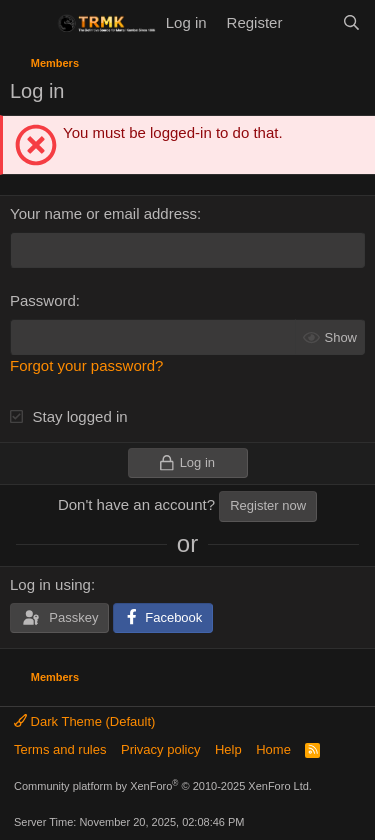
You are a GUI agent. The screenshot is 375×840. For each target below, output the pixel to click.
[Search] (351, 22)
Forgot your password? (86, 365)
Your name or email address (103, 213)
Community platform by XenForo (163, 786)
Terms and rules (60, 749)
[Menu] (27, 23)
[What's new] (311, 22)
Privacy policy (160, 749)
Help (228, 749)
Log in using (50, 584)
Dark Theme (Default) (84, 721)
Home (273, 749)
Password (43, 300)
